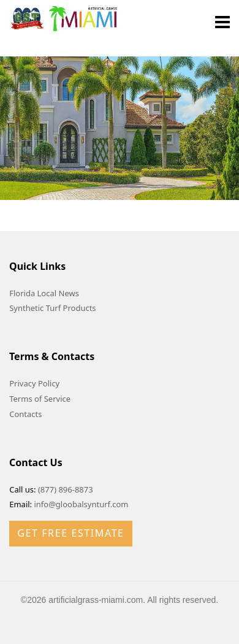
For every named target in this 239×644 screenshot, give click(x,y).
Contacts (25, 414)
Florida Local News (44, 293)
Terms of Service (40, 399)
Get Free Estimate (70, 533)
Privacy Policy (34, 383)
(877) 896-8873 (66, 489)
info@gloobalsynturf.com (81, 504)
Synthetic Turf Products (52, 308)
